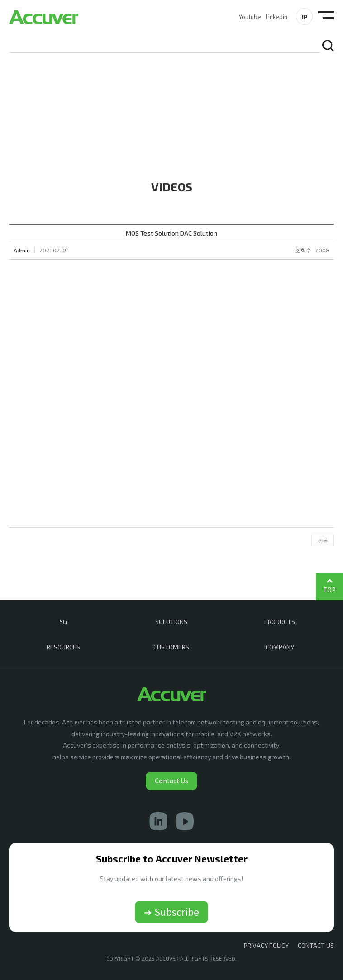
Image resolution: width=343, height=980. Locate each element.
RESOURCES (63, 647)
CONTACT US (316, 945)
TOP (329, 590)
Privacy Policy (266, 945)
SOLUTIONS (171, 622)
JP (305, 17)
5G (63, 622)
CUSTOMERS (171, 647)
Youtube (250, 17)
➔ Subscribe (171, 912)
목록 (323, 540)
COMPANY (280, 647)
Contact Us (171, 781)
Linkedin (276, 17)
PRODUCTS (280, 622)
